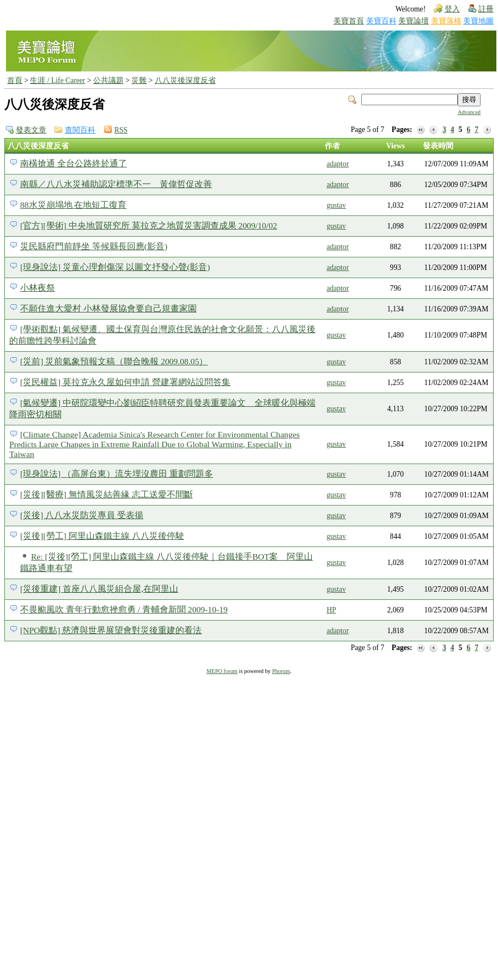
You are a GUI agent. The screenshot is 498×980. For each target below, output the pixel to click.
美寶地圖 (478, 21)
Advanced (469, 112)
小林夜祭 (38, 288)
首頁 (15, 80)
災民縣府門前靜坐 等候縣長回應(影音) (94, 246)
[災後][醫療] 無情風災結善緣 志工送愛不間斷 (107, 494)
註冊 (486, 9)
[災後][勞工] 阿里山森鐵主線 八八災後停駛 (102, 536)
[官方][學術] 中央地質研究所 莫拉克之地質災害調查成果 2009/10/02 (149, 226)
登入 (452, 9)
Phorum (281, 671)
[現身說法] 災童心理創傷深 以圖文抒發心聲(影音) (115, 267)
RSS (121, 130)
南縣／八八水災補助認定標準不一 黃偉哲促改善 (116, 184)
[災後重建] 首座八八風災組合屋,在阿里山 (99, 589)
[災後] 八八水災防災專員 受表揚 (82, 515)
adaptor (338, 164)
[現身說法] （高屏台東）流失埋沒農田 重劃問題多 (117, 474)
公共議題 (108, 80)
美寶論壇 (414, 21)
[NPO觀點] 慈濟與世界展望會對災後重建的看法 (111, 630)
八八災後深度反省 (185, 80)
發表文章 (31, 130)
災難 (139, 80)
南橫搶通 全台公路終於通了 (74, 163)
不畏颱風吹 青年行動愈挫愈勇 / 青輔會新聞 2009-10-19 (124, 609)
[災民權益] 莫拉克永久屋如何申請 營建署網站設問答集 (125, 382)
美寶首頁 (349, 21)
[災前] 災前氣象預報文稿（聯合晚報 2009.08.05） (114, 361)
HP (331, 610)
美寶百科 (381, 21)
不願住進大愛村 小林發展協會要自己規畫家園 (108, 308)
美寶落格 (446, 21)
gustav (336, 205)
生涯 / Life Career (57, 80)
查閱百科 (80, 130)
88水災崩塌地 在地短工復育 (74, 205)
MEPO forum (222, 671)
